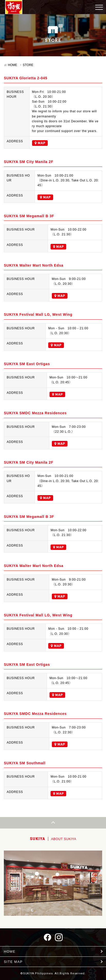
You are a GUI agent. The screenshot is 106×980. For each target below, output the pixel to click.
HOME (13, 65)
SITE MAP (13, 962)
